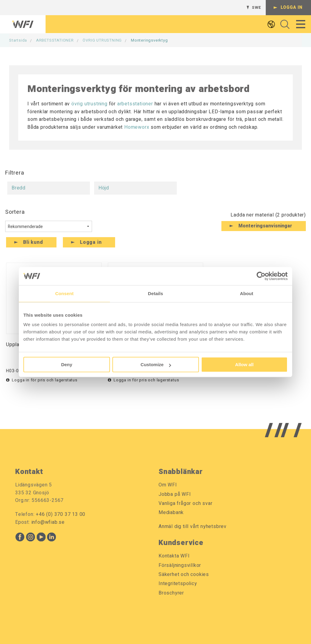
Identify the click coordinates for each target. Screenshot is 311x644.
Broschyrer (171, 593)
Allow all (244, 365)
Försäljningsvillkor (180, 565)
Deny (67, 365)
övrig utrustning (89, 104)
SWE (256, 7)
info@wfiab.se (48, 522)
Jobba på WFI (175, 494)
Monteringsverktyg (149, 40)
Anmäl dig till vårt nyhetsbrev (193, 526)
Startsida (18, 40)
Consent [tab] (65, 293)
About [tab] (247, 293)
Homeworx (137, 127)
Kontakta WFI (174, 556)
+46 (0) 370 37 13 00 (61, 514)
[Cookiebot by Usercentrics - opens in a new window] (261, 276)
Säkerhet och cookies (184, 574)
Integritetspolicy (178, 584)
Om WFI (168, 485)
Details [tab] (155, 293)
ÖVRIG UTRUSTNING (102, 40)
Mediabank (171, 513)
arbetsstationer (135, 104)
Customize (156, 365)
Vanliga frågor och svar (185, 503)
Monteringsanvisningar (265, 226)
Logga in (292, 7)
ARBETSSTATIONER (55, 40)
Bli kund (33, 242)
